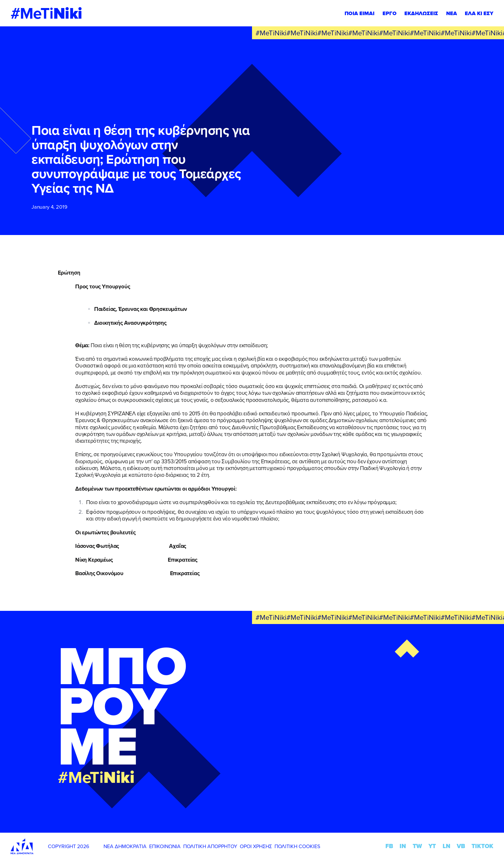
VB (461, 846)
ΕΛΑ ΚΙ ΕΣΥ (479, 13)
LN (446, 846)
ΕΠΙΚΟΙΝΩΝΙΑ (165, 846)
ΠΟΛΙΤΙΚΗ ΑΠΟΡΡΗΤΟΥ (210, 846)
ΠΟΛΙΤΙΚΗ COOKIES (297, 846)
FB (389, 846)
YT (432, 846)
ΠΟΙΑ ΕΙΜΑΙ (360, 13)
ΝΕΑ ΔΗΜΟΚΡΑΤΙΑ (125, 846)
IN (403, 846)
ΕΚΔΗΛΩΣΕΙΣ (421, 13)
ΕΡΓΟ (390, 13)
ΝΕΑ (452, 13)
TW (417, 846)
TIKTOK (482, 846)
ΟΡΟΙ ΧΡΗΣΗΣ (256, 846)
